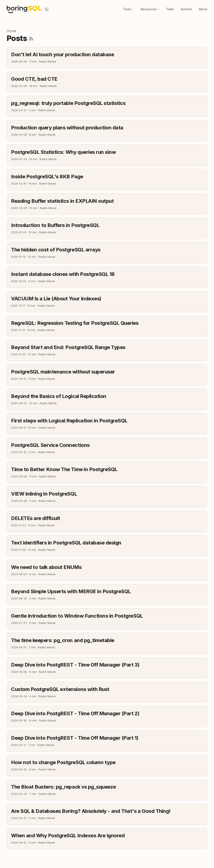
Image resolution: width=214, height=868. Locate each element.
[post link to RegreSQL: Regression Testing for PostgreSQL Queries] (107, 326)
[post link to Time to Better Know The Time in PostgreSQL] (107, 472)
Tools (128, 9)
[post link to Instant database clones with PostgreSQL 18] (107, 277)
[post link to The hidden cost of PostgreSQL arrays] (107, 253)
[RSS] (31, 38)
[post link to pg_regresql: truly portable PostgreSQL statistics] (107, 106)
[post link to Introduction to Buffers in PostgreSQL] (107, 228)
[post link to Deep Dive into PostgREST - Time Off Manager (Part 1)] (107, 741)
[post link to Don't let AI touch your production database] (107, 58)
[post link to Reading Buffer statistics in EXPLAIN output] (107, 204)
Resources (150, 9)
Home (11, 31)
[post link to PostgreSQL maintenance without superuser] (107, 375)
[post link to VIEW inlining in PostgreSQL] (107, 497)
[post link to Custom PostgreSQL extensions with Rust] (107, 692)
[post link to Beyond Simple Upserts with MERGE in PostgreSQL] (107, 595)
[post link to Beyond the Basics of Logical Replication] (107, 399)
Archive (186, 9)
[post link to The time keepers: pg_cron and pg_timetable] (107, 643)
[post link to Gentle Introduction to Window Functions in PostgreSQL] (107, 619)
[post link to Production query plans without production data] (107, 131)
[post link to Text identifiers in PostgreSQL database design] (107, 546)
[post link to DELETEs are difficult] (107, 521)
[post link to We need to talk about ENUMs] (107, 570)
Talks (170, 9)
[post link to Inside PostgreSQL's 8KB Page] (107, 180)
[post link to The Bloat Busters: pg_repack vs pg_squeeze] (107, 790)
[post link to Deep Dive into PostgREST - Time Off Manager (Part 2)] (107, 717)
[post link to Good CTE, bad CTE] (107, 82)
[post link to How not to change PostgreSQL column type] (107, 765)
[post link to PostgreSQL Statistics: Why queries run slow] (107, 155)
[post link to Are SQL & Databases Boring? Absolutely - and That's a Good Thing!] (107, 814)
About (203, 9)
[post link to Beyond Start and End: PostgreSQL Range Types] (107, 350)
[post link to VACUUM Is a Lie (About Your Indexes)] (107, 302)
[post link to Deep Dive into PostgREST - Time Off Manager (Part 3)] (107, 668)
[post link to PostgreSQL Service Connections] (107, 448)
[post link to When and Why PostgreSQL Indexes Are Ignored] (107, 839)
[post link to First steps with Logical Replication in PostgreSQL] (107, 424)
